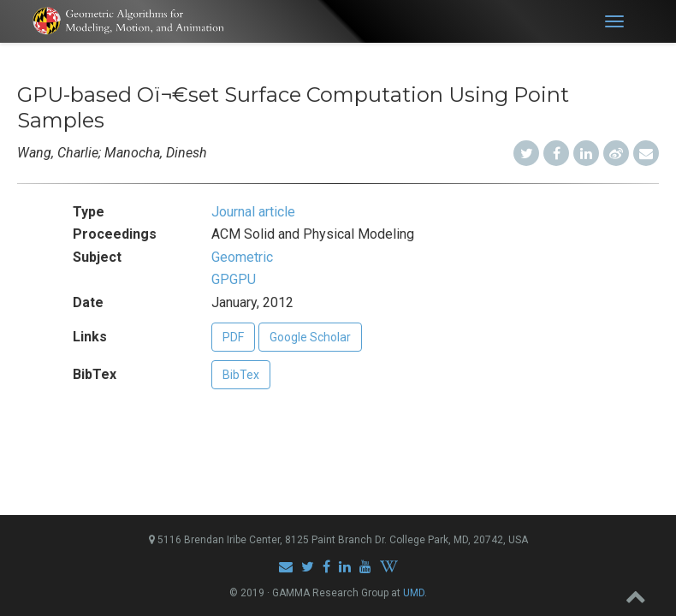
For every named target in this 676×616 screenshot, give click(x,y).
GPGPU (234, 279)
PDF (233, 337)
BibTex (241, 375)
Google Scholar (310, 337)
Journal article (253, 212)
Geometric (242, 257)
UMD (414, 593)
